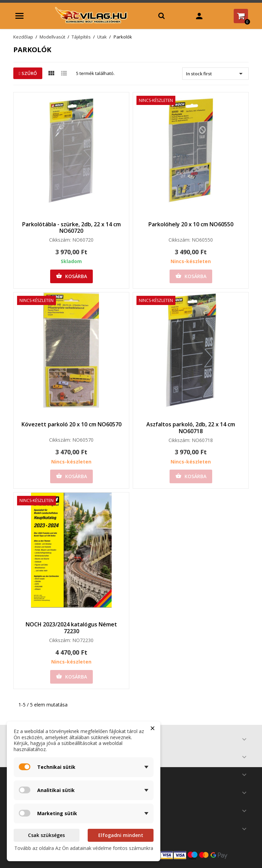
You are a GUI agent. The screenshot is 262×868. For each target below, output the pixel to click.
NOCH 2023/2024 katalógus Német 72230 (71, 628)
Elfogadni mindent (121, 835)
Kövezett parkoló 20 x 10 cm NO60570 (71, 424)
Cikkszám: (60, 240)
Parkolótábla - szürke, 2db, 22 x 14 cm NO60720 (71, 228)
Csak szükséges (46, 835)
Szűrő (28, 73)
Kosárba (71, 276)
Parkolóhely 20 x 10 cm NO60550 (191, 224)
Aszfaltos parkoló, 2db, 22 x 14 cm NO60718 (191, 428)
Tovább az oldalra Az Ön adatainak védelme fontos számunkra (84, 848)
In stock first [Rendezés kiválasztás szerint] (215, 74)
